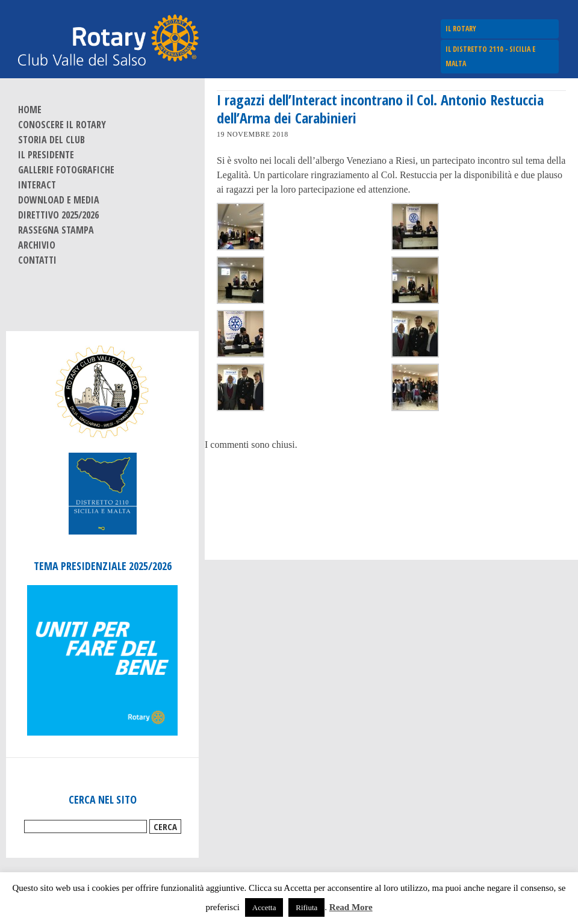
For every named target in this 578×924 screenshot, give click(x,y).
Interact (37, 185)
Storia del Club (51, 140)
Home (30, 110)
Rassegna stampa (56, 230)
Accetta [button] (264, 907)
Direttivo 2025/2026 (58, 215)
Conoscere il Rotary (62, 125)
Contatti (37, 260)
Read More (351, 907)
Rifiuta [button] (306, 907)
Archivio (37, 245)
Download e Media (59, 200)
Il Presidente (46, 155)
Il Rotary (461, 29)
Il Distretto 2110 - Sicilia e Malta (490, 56)
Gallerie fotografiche (66, 170)
